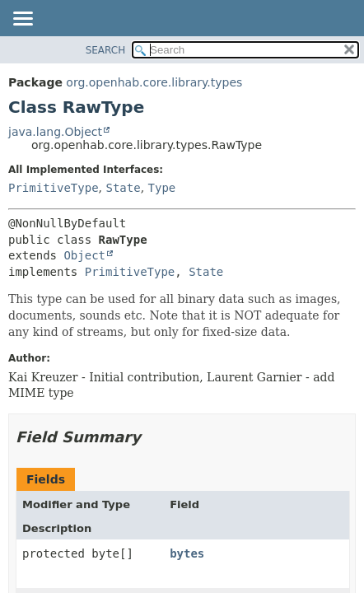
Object (84, 255)
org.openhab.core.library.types (154, 82)
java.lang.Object (55, 132)
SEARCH (106, 50)
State (123, 188)
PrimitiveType (54, 188)
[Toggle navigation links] (22, 20)
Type (162, 188)
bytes (187, 553)
